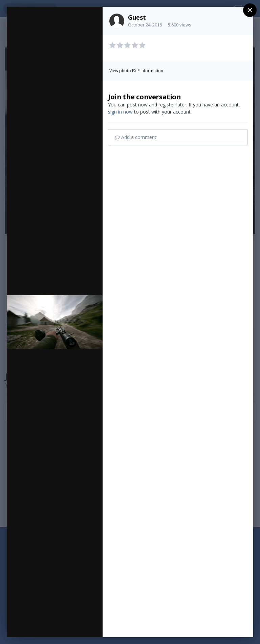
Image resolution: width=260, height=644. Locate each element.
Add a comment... (137, 137)
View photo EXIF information (136, 71)
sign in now (120, 112)
